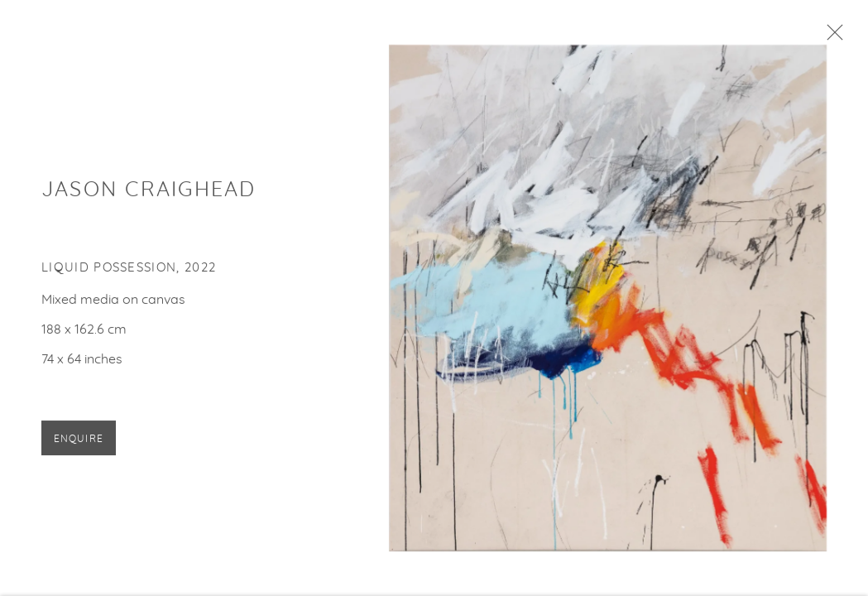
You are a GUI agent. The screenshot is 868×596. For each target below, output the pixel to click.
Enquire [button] (79, 442)
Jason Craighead (149, 193)
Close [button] (832, 37)
